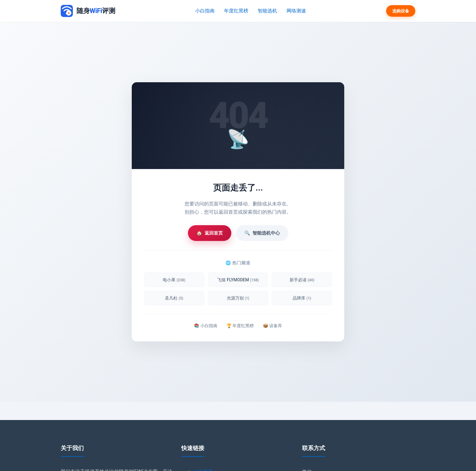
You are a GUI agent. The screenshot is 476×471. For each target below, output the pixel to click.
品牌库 (302, 298)
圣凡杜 (174, 298)
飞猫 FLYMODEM (238, 280)
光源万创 (238, 298)
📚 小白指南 (206, 326)
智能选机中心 (262, 233)
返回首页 (210, 233)
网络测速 (296, 11)
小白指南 (206, 11)
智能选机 (267, 11)
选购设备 (401, 11)
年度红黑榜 (236, 11)
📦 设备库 (272, 326)
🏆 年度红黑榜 (240, 326)
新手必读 (302, 280)
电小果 (174, 280)
